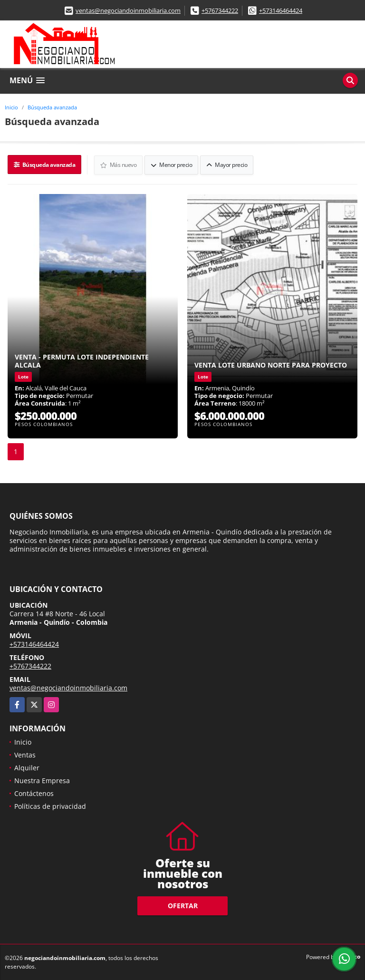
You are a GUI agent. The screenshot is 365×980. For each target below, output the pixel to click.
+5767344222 (220, 10)
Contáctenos (34, 793)
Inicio (11, 107)
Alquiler (27, 767)
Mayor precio (227, 164)
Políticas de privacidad (50, 806)
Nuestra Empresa (42, 780)
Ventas (25, 754)
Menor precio (172, 164)
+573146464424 (281, 10)
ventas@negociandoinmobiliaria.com (128, 10)
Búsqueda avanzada (52, 107)
